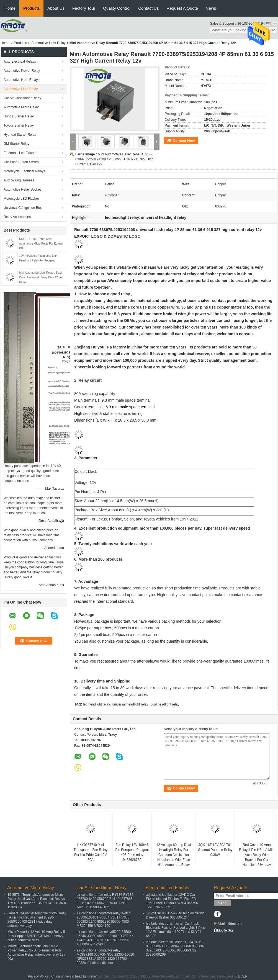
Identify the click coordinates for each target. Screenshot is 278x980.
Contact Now (184, 141)
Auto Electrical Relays (20, 61)
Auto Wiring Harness (19, 180)
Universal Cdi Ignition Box (23, 208)
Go (273, 30)
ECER (243, 976)
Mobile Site (224, 930)
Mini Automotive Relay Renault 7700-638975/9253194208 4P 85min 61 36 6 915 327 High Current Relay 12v (114, 159)
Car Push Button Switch (21, 162)
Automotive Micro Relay (21, 107)
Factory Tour (84, 8)
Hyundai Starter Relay (20, 135)
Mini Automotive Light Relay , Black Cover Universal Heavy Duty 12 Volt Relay (41, 277)
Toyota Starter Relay (19, 125)
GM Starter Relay (16, 144)
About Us (56, 8)
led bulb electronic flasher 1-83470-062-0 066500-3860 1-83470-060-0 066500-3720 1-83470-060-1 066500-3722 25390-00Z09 (175, 948)
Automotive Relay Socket (22, 189)
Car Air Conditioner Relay (22, 98)
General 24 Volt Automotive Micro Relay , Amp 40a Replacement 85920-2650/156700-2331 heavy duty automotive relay (37, 919)
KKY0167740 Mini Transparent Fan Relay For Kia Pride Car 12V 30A (91, 852)
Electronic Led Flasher (20, 153)
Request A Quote (182, 8)
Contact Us (148, 8)
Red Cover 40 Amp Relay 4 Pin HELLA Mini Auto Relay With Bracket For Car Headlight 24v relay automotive (257, 857)
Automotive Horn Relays (22, 80)
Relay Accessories (17, 217)
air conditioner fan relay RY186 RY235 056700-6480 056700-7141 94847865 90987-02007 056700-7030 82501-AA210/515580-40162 (105, 901)
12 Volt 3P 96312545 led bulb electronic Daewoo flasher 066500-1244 (175, 915)
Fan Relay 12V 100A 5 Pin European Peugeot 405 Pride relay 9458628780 (132, 852)
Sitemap (234, 923)
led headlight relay (96, 704)
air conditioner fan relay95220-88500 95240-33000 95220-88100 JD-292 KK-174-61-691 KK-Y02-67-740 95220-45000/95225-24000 (106, 938)
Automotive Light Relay (48, 43)
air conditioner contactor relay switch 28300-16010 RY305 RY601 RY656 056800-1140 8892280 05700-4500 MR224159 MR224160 (104, 919)
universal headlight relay (130, 704)
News (211, 8)
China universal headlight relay (74, 976)
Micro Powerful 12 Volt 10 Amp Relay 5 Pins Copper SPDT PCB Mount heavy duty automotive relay (36, 936)
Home (10, 8)
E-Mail (219, 923)
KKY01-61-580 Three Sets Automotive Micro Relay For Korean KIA (41, 244)
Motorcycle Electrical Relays (24, 171)
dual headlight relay (165, 704)
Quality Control (117, 8)
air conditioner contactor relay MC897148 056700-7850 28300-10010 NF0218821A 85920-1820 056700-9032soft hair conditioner (105, 957)
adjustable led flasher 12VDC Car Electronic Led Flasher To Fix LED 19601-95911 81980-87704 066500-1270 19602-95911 (173, 901)
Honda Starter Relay (19, 116)
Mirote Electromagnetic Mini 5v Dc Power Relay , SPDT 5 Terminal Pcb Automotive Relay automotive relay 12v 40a (36, 952)
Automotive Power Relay (22, 71)
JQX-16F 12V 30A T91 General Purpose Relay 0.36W (215, 850)
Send (222, 903)
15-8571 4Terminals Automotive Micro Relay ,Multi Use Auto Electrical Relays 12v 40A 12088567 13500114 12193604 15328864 (37, 901)
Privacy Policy (38, 976)
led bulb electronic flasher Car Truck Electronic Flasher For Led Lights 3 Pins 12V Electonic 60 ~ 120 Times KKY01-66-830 (175, 930)
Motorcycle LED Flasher (21, 199)
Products (31, 8)
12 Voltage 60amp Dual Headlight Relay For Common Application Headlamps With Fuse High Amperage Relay (174, 855)
